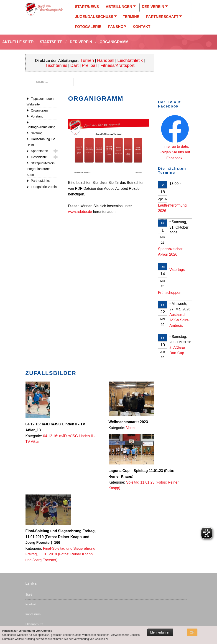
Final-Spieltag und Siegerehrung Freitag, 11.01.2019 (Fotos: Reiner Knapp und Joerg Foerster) (60, 554)
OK (192, 632)
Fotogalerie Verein (44, 187)
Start (29, 594)
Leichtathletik (130, 60)
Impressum (33, 614)
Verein (131, 428)
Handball (106, 60)
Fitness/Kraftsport (117, 65)
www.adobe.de (80, 212)
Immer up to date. (175, 146)
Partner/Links (40, 181)
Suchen (33, 78)
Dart (75, 65)
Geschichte (39, 157)
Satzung (37, 133)
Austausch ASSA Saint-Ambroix (179, 320)
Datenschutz (34, 624)
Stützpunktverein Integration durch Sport (41, 169)
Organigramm (41, 110)
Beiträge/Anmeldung (41, 127)
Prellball (89, 65)
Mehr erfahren (160, 632)
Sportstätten (40, 151)
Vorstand (37, 116)
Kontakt (31, 604)
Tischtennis (56, 65)
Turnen (87, 60)
